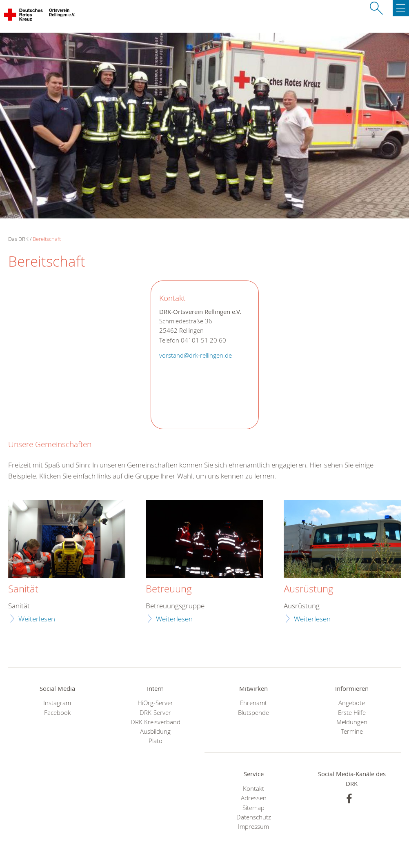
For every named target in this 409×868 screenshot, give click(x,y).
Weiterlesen (37, 619)
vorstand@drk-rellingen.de (196, 355)
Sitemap (253, 808)
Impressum (253, 827)
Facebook (57, 713)
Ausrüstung (309, 589)
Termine (352, 731)
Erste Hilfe (352, 713)
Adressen (254, 798)
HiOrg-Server (155, 703)
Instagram (57, 703)
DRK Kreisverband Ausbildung (156, 727)
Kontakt (253, 789)
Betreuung (169, 589)
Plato (156, 741)
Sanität (23, 589)
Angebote (352, 703)
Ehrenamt (253, 703)
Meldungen (352, 722)
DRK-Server (155, 713)
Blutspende (253, 713)
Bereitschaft (47, 239)
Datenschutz (254, 817)
